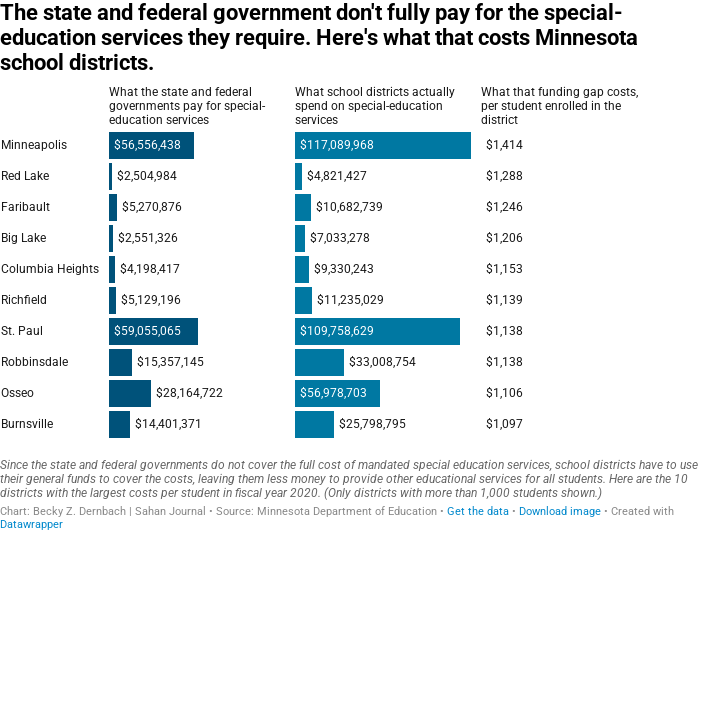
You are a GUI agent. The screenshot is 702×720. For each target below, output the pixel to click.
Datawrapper (31, 524)
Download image (560, 511)
